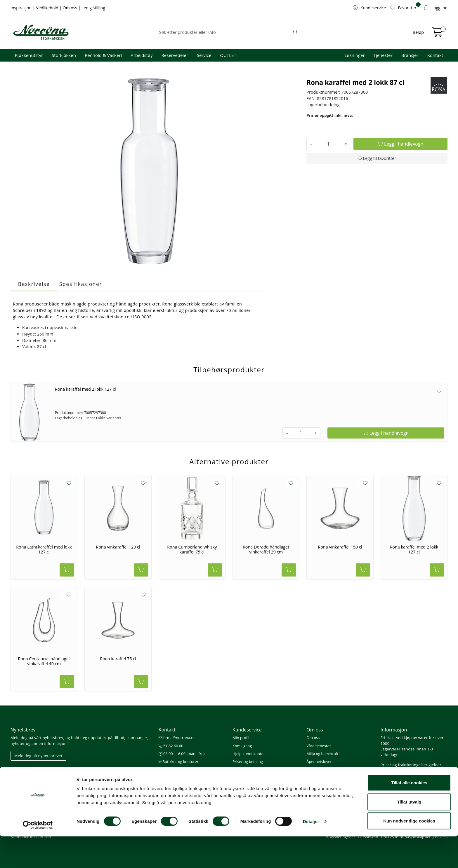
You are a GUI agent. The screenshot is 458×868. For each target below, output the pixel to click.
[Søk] (226, 32)
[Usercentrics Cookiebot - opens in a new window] (38, 857)
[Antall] (328, 144)
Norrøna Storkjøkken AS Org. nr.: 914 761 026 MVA (183, 772)
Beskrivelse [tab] (34, 284)
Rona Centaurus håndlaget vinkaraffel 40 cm (44, 661)
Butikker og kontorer (179, 762)
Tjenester (383, 55)
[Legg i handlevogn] (400, 144)
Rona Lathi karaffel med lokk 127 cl (44, 550)
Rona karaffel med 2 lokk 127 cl (85, 389)
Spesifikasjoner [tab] (81, 284)
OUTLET (228, 55)
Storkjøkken (64, 55)
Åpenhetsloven (319, 762)
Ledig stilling (93, 8)
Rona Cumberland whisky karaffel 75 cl (192, 550)
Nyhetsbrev (23, 730)
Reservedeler (175, 55)
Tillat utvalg (409, 833)
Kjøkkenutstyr (29, 55)
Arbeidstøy (142, 55)
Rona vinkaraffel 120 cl (118, 547)
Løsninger (355, 55)
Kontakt (435, 55)
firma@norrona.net (178, 738)
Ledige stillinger (320, 769)
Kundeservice (247, 730)
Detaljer (311, 853)
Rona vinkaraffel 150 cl (340, 547)
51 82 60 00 (171, 746)
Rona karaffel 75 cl (118, 659)
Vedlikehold (48, 8)
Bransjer (410, 55)
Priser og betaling (248, 762)
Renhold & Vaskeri (103, 55)
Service (204, 55)
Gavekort (240, 785)
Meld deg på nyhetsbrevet (38, 756)
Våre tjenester (319, 746)
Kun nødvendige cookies (409, 852)
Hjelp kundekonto (248, 754)
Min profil (241, 738)
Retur (237, 777)
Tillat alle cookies (409, 814)
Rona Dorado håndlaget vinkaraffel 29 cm (266, 550)
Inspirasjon (22, 8)
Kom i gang (242, 746)
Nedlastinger (244, 793)
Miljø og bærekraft (322, 754)
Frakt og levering (247, 769)
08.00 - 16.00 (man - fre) (182, 754)
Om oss (71, 8)
